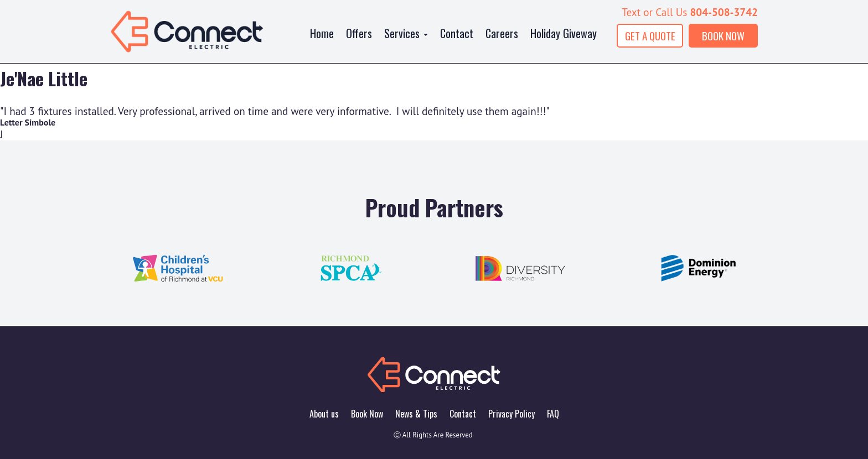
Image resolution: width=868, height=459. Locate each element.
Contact (457, 33)
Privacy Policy (512, 414)
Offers (359, 33)
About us (324, 414)
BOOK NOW (723, 36)
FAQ (553, 414)
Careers (502, 33)
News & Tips (416, 414)
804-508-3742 (724, 12)
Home (322, 33)
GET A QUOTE (650, 36)
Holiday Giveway (564, 33)
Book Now (367, 414)
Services (406, 33)
